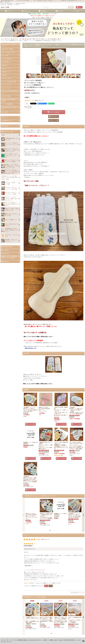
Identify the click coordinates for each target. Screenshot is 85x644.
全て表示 (77, 592)
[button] (76, 11)
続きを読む (29, 566)
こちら (10, 642)
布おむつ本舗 (5, 7)
